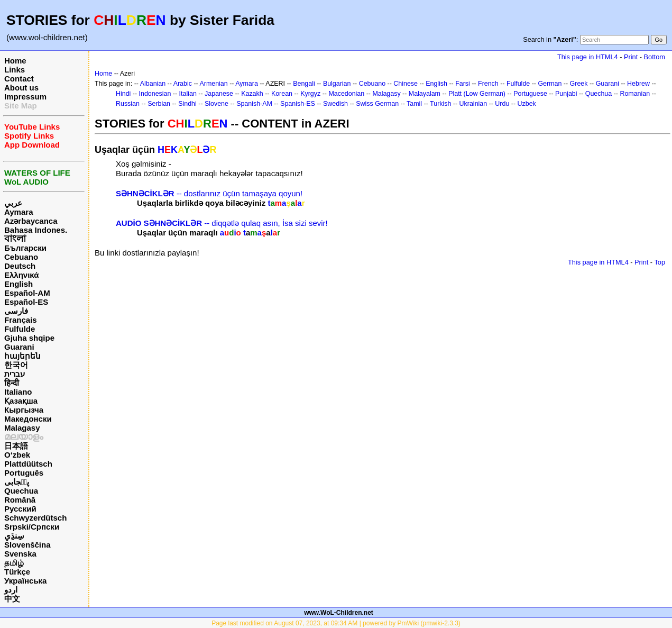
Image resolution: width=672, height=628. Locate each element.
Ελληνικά (21, 275)
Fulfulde (20, 329)
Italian (188, 94)
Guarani (19, 347)
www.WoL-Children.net (339, 613)
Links (15, 70)
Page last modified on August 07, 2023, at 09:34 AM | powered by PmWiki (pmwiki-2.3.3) (336, 623)
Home (15, 61)
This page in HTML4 (588, 57)
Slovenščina (27, 545)
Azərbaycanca (31, 221)
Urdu (502, 104)
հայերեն (22, 356)
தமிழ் (14, 563)
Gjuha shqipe (29, 338)
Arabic (183, 84)
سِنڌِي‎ (14, 536)
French (488, 84)
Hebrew (638, 84)
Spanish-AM (254, 104)
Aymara (19, 212)
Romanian (635, 94)
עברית (15, 374)
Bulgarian (337, 84)
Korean (282, 94)
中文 (12, 599)
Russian (128, 104)
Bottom (655, 57)
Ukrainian (473, 104)
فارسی (16, 311)
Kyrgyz (310, 94)
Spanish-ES (298, 104)
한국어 (16, 365)
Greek (579, 84)
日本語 (16, 446)
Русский (20, 509)
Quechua (21, 491)
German (550, 84)
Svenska (20, 554)
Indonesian (155, 94)
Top (660, 262)
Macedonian (346, 94)
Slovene (217, 104)
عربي (13, 203)
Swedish (335, 104)
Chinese (406, 84)
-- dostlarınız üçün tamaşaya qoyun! (209, 193)
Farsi (463, 84)
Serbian (159, 104)
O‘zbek (17, 455)
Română (20, 500)
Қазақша (21, 401)
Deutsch (20, 266)
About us (21, 88)
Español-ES (26, 302)
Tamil (414, 104)
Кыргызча (24, 410)
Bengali (304, 84)
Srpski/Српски (32, 527)
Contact (19, 79)
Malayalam (425, 94)
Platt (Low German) (477, 94)
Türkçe (17, 572)
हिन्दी (12, 383)
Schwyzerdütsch (35, 518)
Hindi (123, 94)
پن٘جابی (17, 482)
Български (25, 248)
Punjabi (566, 94)
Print (631, 57)
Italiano (18, 392)
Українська (25, 581)
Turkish (440, 104)
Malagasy (22, 428)
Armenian (213, 84)
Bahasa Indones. (36, 230)
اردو (11, 590)
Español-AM (27, 293)
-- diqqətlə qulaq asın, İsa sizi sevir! (222, 223)
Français (21, 320)
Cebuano (21, 257)
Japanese (219, 94)
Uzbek (527, 104)
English (19, 284)
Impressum (25, 97)
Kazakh (252, 94)
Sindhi (187, 104)
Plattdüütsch (28, 464)
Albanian (153, 84)
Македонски (28, 419)
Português (24, 473)
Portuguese (530, 94)
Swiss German (377, 104)
